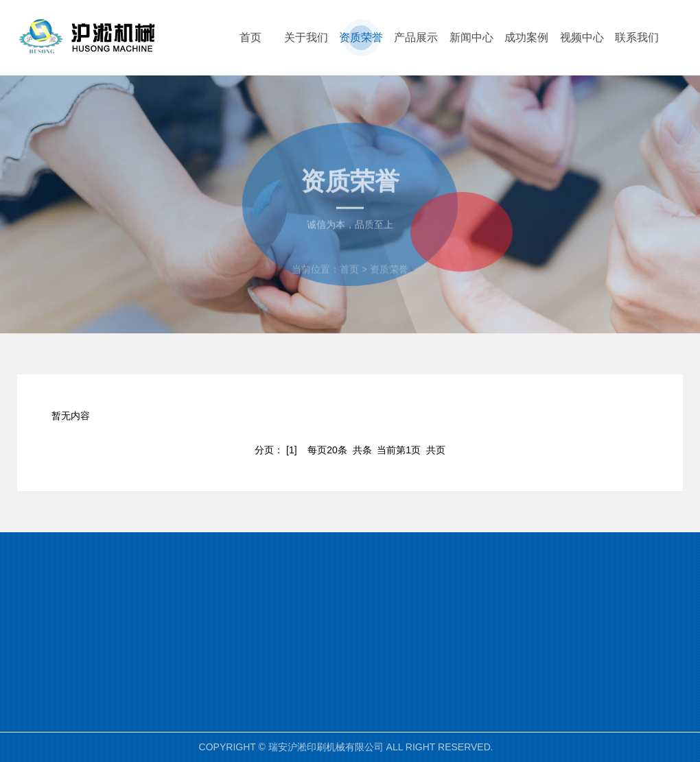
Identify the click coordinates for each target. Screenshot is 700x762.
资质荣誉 (389, 279)
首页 (349, 279)
